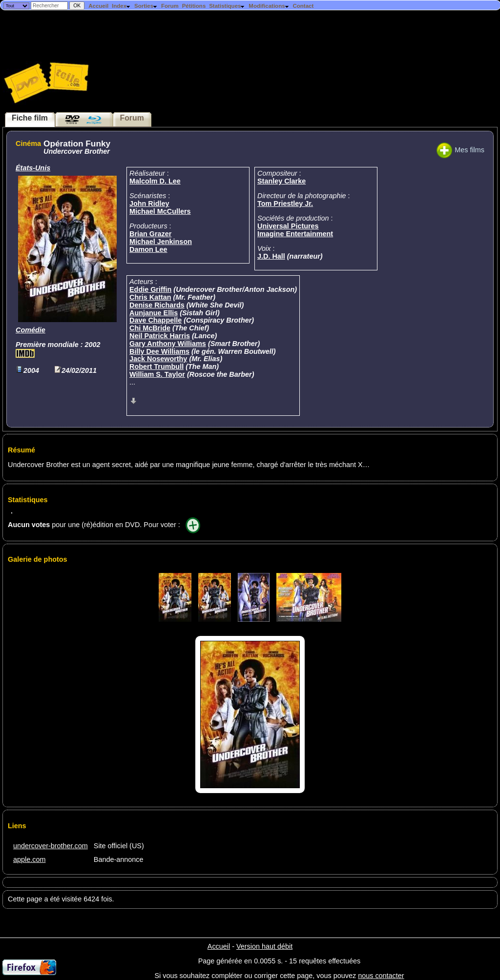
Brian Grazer (150, 234)
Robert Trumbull (156, 367)
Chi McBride (150, 328)
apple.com (29, 859)
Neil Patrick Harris (160, 336)
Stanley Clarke (281, 181)
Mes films (460, 150)
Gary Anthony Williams (168, 344)
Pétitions (194, 6)
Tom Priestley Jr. (285, 204)
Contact (303, 6)
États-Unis (33, 168)
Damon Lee (148, 249)
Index (121, 6)
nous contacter (381, 976)
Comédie (31, 330)
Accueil (98, 6)
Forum (170, 6)
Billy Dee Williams (159, 351)
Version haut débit (264, 946)
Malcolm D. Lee (155, 181)
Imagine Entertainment (295, 234)
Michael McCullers (160, 211)
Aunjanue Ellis (154, 313)
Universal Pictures (288, 226)
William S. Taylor (157, 374)
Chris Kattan (150, 297)
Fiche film (30, 118)
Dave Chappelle (156, 320)
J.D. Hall (271, 256)
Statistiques (227, 6)
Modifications (269, 6)
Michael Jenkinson (161, 242)
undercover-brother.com (51, 846)
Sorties (146, 6)
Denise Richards (157, 305)
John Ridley (149, 204)
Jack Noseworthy (158, 359)
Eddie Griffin (150, 289)
